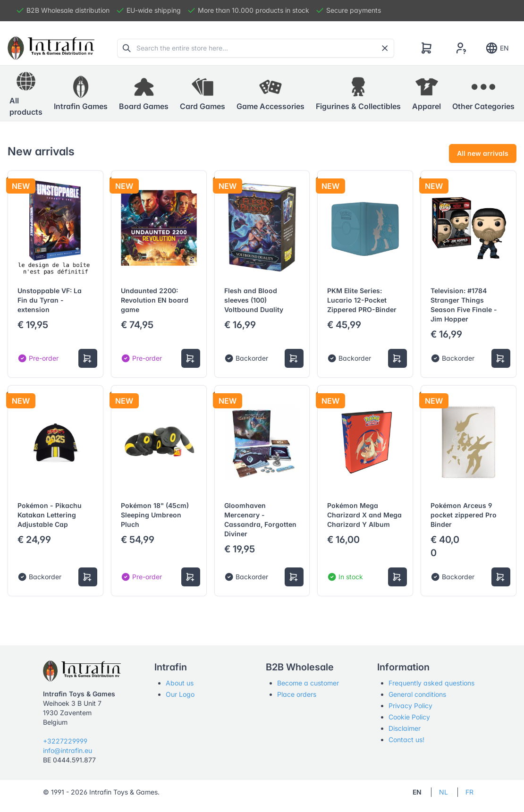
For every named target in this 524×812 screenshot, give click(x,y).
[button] (81, 93)
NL (444, 792)
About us (180, 683)
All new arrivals (483, 153)
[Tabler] (51, 48)
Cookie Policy (409, 717)
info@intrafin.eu (68, 750)
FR (469, 792)
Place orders (297, 694)
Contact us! (406, 740)
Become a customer (308, 683)
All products (26, 93)
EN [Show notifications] (497, 48)
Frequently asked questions (431, 683)
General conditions (417, 694)
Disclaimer (405, 728)
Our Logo (180, 694)
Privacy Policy (410, 706)
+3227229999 (65, 741)
